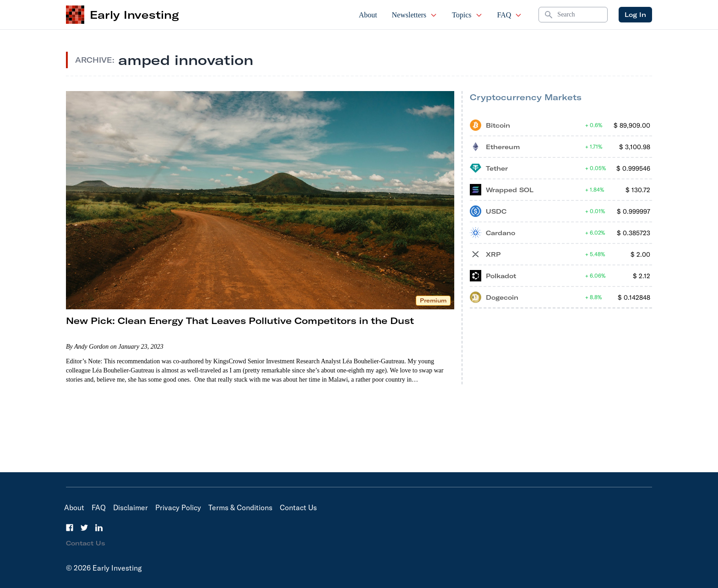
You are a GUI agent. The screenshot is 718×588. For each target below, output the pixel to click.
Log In (635, 15)
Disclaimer (131, 507)
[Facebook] (70, 528)
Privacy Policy (178, 507)
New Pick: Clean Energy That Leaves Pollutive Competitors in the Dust (240, 321)
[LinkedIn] (99, 528)
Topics (467, 15)
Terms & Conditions (240, 507)
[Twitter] (84, 528)
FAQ (510, 15)
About (368, 15)
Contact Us (298, 507)
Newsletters (415, 15)
